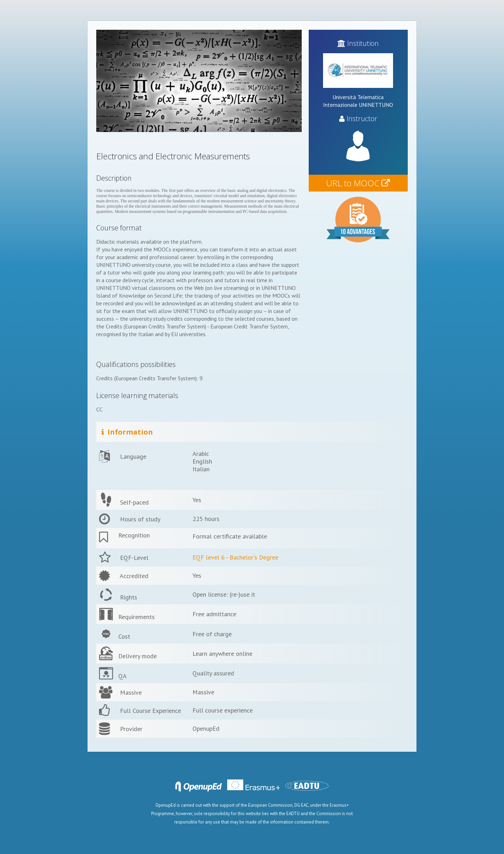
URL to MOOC (358, 183)
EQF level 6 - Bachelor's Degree (235, 557)
